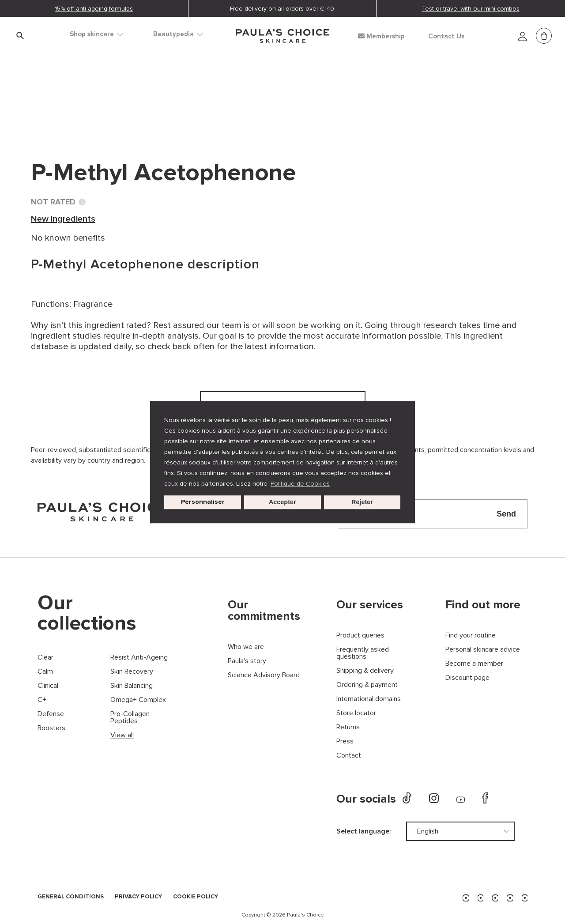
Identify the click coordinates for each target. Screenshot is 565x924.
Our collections (87, 613)
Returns (348, 727)
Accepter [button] (282, 502)
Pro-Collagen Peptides (130, 718)
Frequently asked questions (363, 653)
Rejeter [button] (362, 502)
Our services (370, 605)
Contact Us (446, 36)
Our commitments (264, 611)
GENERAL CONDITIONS (71, 897)
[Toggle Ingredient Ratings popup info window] (82, 202)
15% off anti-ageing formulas (94, 9)
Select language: (364, 831)
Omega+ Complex (138, 700)
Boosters (51, 728)
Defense (51, 714)
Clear (45, 658)
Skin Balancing (132, 686)
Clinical (48, 686)
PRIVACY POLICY (138, 897)
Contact (349, 756)
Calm (45, 672)
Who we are (246, 647)
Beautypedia (178, 34)
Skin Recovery (132, 672)
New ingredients (155, 97)
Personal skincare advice (483, 650)
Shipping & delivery (365, 671)
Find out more (483, 605)
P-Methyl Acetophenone (244, 97)
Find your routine (471, 635)
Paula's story (247, 661)
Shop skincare (96, 34)
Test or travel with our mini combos (471, 9)
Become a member (474, 664)
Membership (381, 36)
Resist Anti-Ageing (139, 658)
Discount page (467, 678)
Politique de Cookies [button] (300, 484)
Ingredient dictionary (74, 97)
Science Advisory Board (264, 675)
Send (506, 514)
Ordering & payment (367, 685)
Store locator (356, 713)
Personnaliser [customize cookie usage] (203, 502)
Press (345, 741)
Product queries (360, 635)
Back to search (71, 115)
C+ (42, 700)
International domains (369, 699)
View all (122, 735)
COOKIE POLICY (196, 897)
